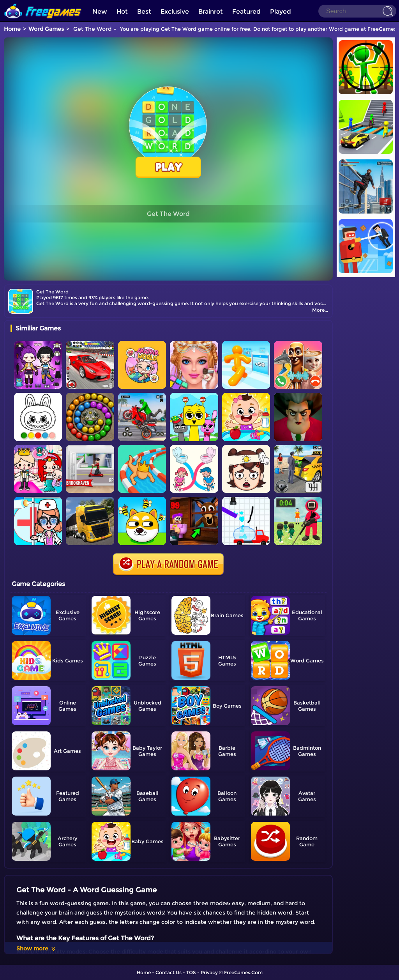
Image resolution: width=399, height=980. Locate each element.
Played (281, 11)
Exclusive (175, 11)
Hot (122, 11)
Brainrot (211, 11)
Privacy (209, 972)
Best (144, 11)
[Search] (357, 11)
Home (12, 29)
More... (320, 310)
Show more (36, 948)
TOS (191, 972)
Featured (246, 11)
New (100, 11)
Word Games (46, 29)
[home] (43, 3)
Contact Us (169, 972)
